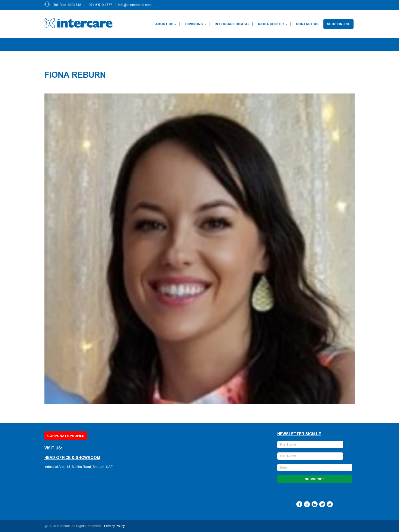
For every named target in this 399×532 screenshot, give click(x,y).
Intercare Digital (233, 24)
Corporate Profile (66, 436)
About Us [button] (167, 24)
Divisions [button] (196, 24)
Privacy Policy (114, 526)
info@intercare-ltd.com (135, 5)
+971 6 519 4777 (100, 5)
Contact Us (308, 24)
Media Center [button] (273, 24)
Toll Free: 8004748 (68, 5)
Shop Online (339, 24)
